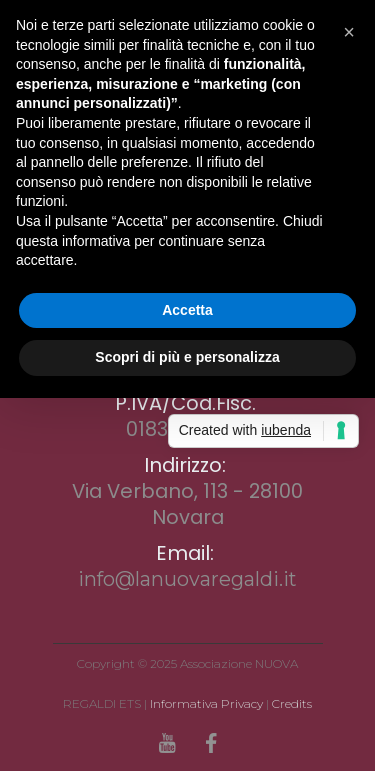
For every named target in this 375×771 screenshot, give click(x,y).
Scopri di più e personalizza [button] (187, 357)
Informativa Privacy (206, 703)
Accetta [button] (187, 310)
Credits (292, 703)
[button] (349, 32)
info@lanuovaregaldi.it (187, 579)
